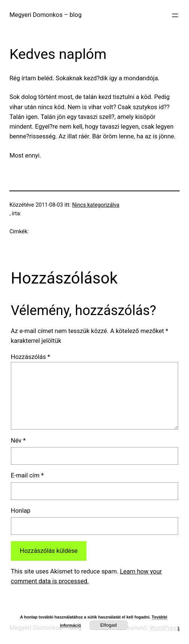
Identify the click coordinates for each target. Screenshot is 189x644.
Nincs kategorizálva (96, 205)
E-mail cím (27, 475)
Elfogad (109, 625)
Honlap (21, 511)
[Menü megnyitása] (175, 15)
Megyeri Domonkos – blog (45, 15)
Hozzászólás (31, 357)
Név (18, 441)
